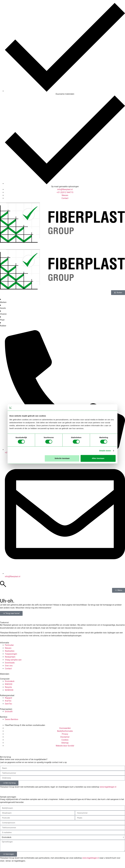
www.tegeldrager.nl (108, 787)
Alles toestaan (98, 458)
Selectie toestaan (62, 458)
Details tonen (105, 451)
